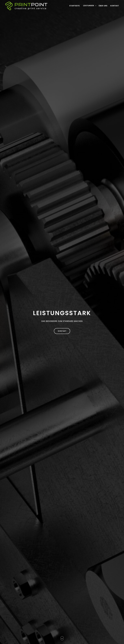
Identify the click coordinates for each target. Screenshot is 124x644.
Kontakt (115, 6)
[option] (62, 322)
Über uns (103, 6)
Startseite (74, 6)
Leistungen (89, 6)
